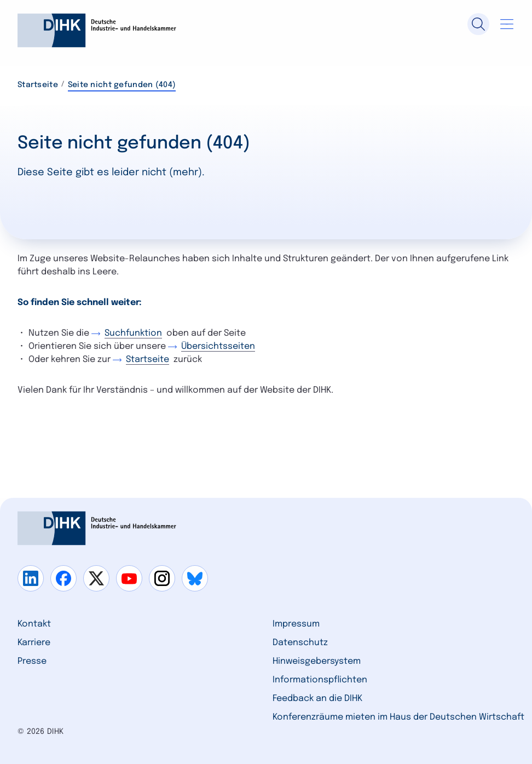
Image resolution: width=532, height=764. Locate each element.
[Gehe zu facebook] (63, 578)
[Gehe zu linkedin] (31, 578)
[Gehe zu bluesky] (195, 578)
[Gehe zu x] (96, 578)
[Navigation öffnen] (507, 24)
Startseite (38, 85)
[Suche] (478, 24)
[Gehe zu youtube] (129, 578)
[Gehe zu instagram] (162, 578)
